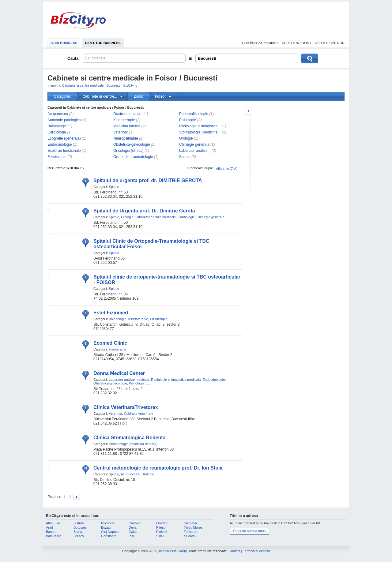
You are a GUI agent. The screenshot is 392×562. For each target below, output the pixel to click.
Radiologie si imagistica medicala (176, 380)
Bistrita (79, 523)
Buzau (106, 527)
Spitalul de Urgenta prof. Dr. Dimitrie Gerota (144, 211)
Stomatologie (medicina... (200, 132)
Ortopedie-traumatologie (133, 157)
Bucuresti (207, 58)
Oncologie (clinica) (128, 151)
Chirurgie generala (194, 144)
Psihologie (188, 120)
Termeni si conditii (256, 551)
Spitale (185, 157)
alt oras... (191, 536)
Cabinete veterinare (139, 414)
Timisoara (191, 532)
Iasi (131, 536)
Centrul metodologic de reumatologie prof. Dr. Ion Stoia (158, 468)
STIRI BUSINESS (64, 43)
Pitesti (161, 527)
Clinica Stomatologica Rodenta (130, 438)
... (229, 217)
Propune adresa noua (250, 531)
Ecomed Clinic (110, 343)
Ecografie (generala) (64, 138)
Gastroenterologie (128, 114)
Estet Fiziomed (111, 313)
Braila (78, 532)
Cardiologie (57, 132)
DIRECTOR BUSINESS (103, 43)
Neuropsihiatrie (126, 138)
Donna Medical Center (119, 373)
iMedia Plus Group (173, 551)
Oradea (162, 523)
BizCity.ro (78, 20)
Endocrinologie (60, 144)
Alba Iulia (53, 523)
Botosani (80, 527)
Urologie (186, 138)
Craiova (134, 523)
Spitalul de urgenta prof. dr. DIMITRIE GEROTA (148, 180)
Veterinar (121, 132)
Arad (49, 527)
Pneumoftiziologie (194, 114)
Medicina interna (127, 126)
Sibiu (160, 536)
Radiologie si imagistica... (200, 126)
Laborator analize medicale (156, 217)
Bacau (51, 532)
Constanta (109, 536)
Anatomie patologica (64, 120)
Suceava (190, 523)
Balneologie (57, 126)
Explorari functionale (64, 151)
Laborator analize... (195, 151)
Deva (133, 527)
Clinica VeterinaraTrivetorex (126, 407)
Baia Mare (54, 536)
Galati (133, 532)
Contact (235, 551)
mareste (248, 111)
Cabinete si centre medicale (83, 85)
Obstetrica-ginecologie (132, 144)
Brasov (79, 536)
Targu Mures (193, 527)
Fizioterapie (57, 157)
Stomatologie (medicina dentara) (133, 444)
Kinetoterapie (124, 120)
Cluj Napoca (110, 532)
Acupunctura (58, 114)
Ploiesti (162, 532)
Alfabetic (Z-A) (227, 169)
